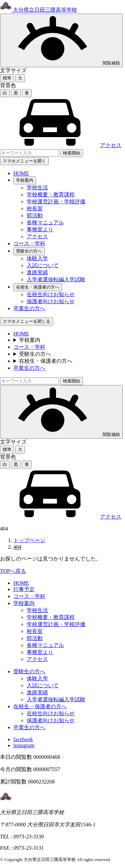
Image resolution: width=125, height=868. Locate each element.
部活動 (35, 216)
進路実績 (37, 272)
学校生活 (37, 188)
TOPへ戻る (13, 571)
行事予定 (24, 589)
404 (17, 547)
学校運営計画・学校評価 (56, 202)
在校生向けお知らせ (51, 294)
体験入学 (37, 258)
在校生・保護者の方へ (38, 287)
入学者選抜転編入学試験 (56, 279)
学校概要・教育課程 (51, 195)
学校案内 (25, 180)
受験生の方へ (29, 251)
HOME (21, 173)
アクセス (61, 145)
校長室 (35, 209)
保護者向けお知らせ (51, 301)
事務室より (40, 229)
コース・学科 (29, 243)
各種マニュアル (45, 222)
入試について (43, 265)
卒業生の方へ (29, 308)
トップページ (29, 540)
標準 (7, 78)
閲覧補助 (61, 40)
